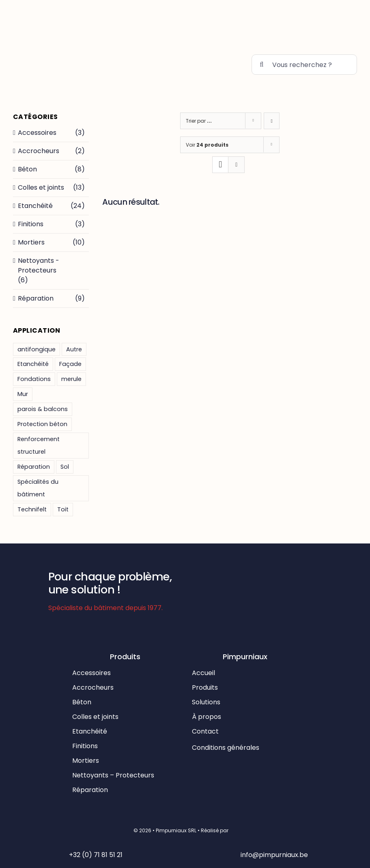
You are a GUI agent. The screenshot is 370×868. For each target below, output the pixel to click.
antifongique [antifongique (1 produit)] (37, 349)
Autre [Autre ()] (74, 349)
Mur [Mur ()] (23, 394)
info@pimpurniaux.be (274, 855)
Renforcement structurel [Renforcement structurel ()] (39, 445)
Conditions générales (226, 748)
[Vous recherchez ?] (304, 65)
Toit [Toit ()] (63, 509)
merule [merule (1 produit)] (71, 379)
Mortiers (31, 242)
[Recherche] (262, 65)
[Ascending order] (272, 121)
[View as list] (236, 165)
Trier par (199, 121)
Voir (207, 145)
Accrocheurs (39, 151)
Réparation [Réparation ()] (34, 467)
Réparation (36, 298)
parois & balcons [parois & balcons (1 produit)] (43, 409)
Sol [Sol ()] (65, 467)
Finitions (31, 224)
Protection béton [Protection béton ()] (42, 424)
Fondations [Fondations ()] (34, 379)
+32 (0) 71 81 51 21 (96, 855)
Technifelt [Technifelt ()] (32, 509)
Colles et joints (41, 187)
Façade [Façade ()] (70, 364)
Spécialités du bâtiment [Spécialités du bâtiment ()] (38, 488)
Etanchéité (35, 206)
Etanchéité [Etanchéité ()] (33, 364)
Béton (27, 169)
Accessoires (37, 133)
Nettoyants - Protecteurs (39, 265)
